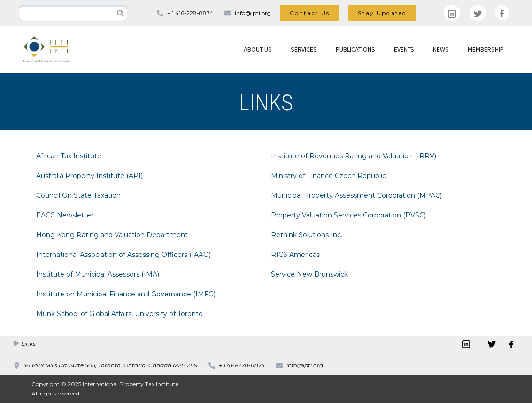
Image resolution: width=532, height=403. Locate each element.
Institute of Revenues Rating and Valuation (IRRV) (354, 156)
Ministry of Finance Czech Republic (328, 176)
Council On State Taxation (78, 195)
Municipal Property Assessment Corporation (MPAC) (356, 195)
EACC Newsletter (65, 215)
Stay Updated (382, 13)
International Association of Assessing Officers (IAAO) (123, 255)
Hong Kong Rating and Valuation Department (112, 235)
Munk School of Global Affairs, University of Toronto (120, 314)
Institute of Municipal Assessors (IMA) (98, 274)
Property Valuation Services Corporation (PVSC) (348, 215)
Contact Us (310, 13)
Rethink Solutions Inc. (307, 235)
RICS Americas (295, 255)
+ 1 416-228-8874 (190, 13)
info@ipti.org (253, 13)
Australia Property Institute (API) (89, 176)
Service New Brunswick (309, 274)
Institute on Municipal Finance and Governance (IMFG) (126, 294)
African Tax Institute (69, 156)
